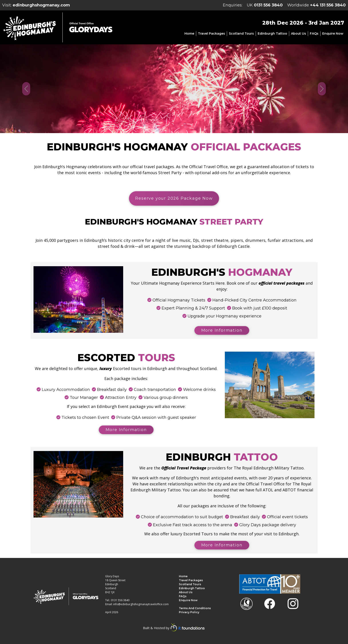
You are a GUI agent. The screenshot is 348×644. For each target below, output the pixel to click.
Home (189, 33)
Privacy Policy (189, 612)
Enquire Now (333, 33)
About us (299, 33)
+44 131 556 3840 (328, 5)
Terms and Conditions (195, 608)
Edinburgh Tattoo (272, 33)
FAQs (314, 33)
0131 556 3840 (268, 5)
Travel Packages (212, 33)
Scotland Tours (241, 33)
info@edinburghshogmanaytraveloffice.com (141, 604)
